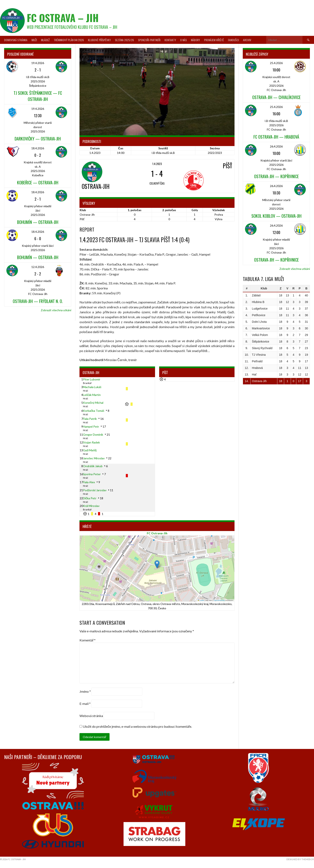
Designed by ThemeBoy (300, 859)
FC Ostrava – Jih (63, 18)
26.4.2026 (276, 146)
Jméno (85, 691)
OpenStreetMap (219, 600)
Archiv (247, 40)
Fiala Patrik (90, 419)
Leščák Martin (92, 395)
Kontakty (170, 40)
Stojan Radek (91, 442)
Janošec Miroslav (94, 458)
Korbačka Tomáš (94, 411)
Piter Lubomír (92, 379)
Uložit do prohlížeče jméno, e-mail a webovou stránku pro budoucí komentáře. (137, 726)
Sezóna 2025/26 (124, 40)
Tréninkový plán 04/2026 (69, 40)
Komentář (88, 640)
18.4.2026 (38, 148)
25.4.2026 (276, 63)
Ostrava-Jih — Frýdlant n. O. (38, 301)
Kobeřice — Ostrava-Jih (38, 182)
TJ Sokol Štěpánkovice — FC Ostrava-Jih (38, 96)
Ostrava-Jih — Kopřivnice (276, 176)
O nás (183, 40)
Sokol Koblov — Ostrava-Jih (276, 216)
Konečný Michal (93, 403)
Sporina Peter (92, 474)
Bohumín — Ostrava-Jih (38, 222)
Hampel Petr (91, 426)
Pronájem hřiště (214, 40)
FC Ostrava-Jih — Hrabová (276, 137)
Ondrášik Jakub (93, 466)
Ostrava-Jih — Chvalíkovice (276, 97)
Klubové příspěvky (99, 40)
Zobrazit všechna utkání (56, 310)
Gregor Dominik (93, 435)
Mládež (45, 40)
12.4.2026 (38, 267)
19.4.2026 (38, 63)
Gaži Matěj (90, 450)
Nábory (195, 40)
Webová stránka (91, 716)
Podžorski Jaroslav (95, 490)
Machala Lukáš (92, 387)
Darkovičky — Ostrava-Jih (38, 139)
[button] (157, 564)
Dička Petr (90, 498)
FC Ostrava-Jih (157, 533)
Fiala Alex (89, 482)
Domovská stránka (16, 40)
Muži (34, 40)
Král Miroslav (91, 506)
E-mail (85, 704)
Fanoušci (233, 40)
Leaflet (201, 600)
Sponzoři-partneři (149, 40)
